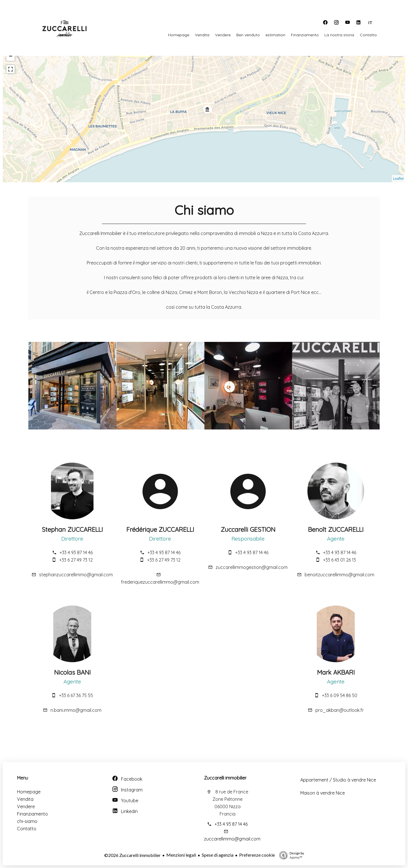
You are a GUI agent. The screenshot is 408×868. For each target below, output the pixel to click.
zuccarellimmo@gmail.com (232, 839)
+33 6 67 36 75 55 (76, 695)
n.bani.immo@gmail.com (76, 710)
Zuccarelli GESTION (248, 530)
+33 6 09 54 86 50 (340, 695)
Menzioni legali (181, 855)
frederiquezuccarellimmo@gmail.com (160, 582)
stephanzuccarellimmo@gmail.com (76, 575)
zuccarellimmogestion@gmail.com (252, 567)
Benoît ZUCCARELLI (336, 530)
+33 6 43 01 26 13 (339, 560)
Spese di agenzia (218, 855)
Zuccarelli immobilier (225, 778)
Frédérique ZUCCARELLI (160, 530)
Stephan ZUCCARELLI (72, 530)
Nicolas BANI (72, 672)
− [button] (11, 57)
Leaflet (399, 178)
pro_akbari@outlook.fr (340, 710)
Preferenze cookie (257, 855)
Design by (290, 855)
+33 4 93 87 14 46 (76, 552)
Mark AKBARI (336, 672)
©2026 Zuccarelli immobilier (132, 855)
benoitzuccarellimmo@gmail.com (339, 575)
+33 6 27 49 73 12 (76, 560)
